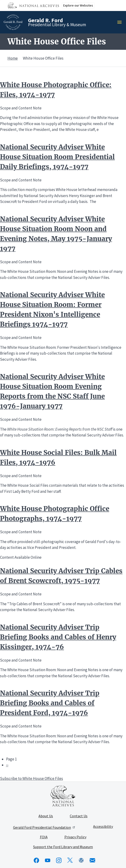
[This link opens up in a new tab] (63, 796)
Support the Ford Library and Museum (63, 847)
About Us (46, 816)
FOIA (44, 837)
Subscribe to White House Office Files (31, 778)
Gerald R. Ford (45, 20)
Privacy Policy (75, 837)
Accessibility (103, 827)
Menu (121, 22)
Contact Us (79, 816)
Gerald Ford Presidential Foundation (44, 827)
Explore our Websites (78, 5)
